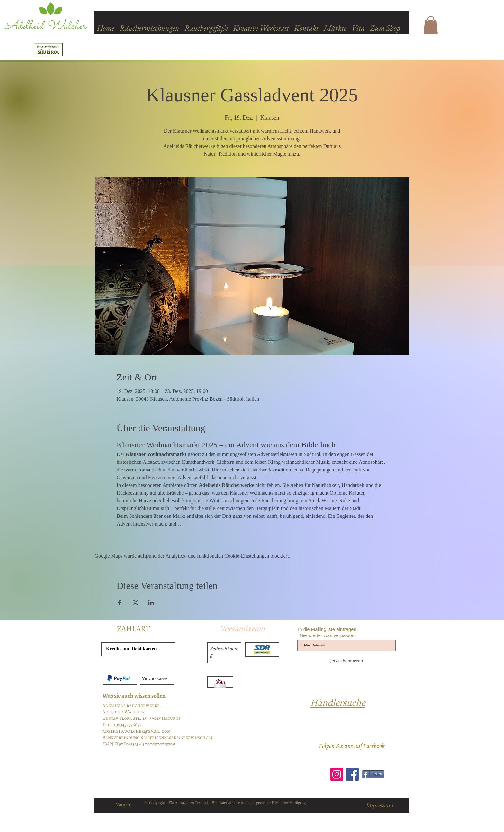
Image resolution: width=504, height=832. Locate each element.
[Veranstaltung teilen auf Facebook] (120, 603)
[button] (431, 25)
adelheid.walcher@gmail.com (137, 731)
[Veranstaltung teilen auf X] (135, 603)
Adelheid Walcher (46, 26)
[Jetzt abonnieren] (346, 660)
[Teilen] (373, 774)
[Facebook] (352, 774)
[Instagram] (337, 774)
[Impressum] (379, 805)
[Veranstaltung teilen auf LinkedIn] (151, 603)
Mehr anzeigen (132, 535)
